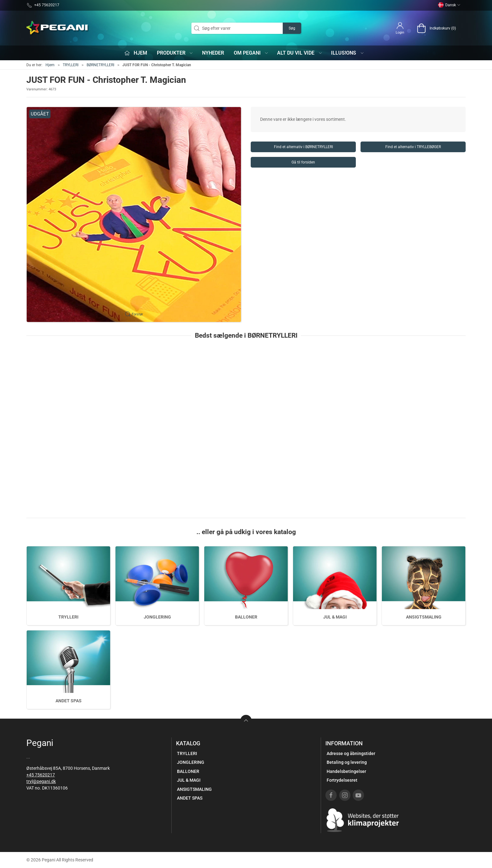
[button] (134, 214)
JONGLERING (157, 617)
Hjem (50, 65)
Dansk (449, 5)
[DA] (58, 28)
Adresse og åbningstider (351, 753)
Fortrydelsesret (342, 780)
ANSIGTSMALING (424, 617)
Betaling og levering (347, 762)
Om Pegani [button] (251, 53)
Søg (292, 28)
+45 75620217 (41, 775)
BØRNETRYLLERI (100, 65)
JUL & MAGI (335, 617)
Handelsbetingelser (346, 771)
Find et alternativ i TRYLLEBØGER (413, 147)
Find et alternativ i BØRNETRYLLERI (303, 147)
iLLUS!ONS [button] (348, 53)
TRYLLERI (71, 65)
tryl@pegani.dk (41, 781)
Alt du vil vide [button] (300, 53)
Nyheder (213, 53)
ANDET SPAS (69, 701)
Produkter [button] (175, 53)
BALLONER (246, 617)
